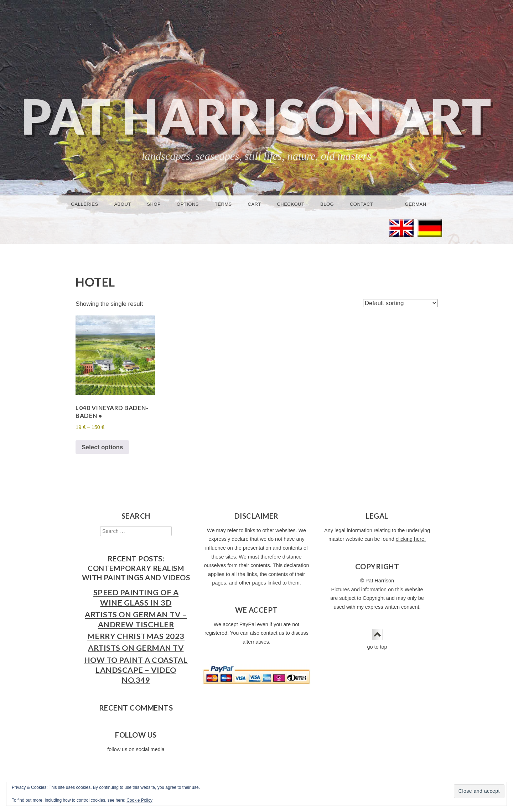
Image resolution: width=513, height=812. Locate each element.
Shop (154, 204)
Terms (223, 204)
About (122, 204)
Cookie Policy (139, 800)
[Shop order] (400, 303)
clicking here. (411, 539)
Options (188, 204)
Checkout (291, 204)
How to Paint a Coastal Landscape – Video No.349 (136, 670)
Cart (255, 204)
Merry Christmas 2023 (136, 636)
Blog (327, 204)
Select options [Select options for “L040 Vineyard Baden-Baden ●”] (102, 447)
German (416, 204)
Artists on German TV (136, 648)
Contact (361, 204)
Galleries (85, 204)
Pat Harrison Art (256, 116)
